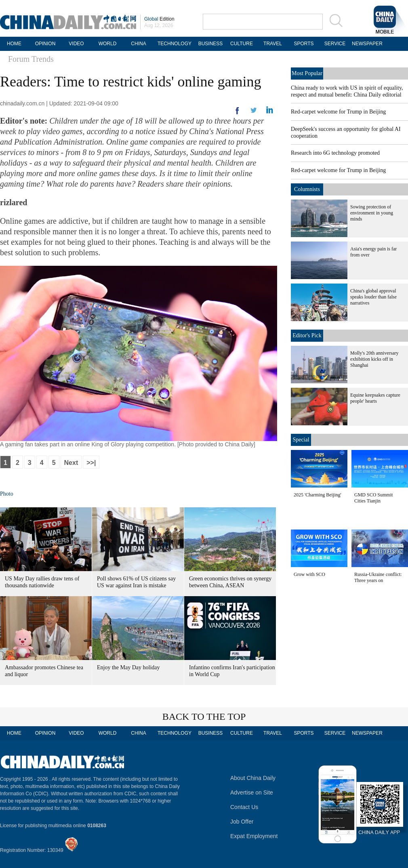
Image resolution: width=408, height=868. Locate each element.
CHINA (138, 44)
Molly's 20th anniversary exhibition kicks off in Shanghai (374, 359)
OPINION (45, 44)
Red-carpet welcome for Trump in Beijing (338, 112)
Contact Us (244, 807)
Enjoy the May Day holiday (128, 667)
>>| (91, 463)
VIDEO (76, 44)
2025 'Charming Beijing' (318, 495)
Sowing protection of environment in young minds (372, 213)
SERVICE (335, 44)
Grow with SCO (309, 574)
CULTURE (242, 44)
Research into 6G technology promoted (335, 153)
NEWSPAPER (366, 44)
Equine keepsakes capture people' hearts (375, 398)
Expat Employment (254, 836)
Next (71, 463)
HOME (14, 44)
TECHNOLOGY (175, 44)
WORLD (108, 44)
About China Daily (253, 778)
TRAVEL (273, 44)
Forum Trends (31, 59)
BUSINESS (211, 44)
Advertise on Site (252, 792)
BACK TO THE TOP (204, 717)
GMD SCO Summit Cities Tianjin (373, 498)
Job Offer (242, 822)
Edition (159, 19)
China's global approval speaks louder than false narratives (373, 297)
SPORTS (304, 44)
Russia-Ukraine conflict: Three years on (378, 577)
